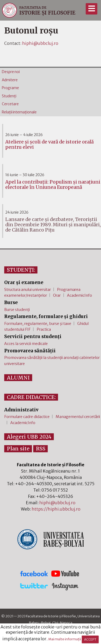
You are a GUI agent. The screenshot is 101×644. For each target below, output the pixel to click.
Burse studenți (17, 310)
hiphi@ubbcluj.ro (40, 43)
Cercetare (10, 104)
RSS (41, 449)
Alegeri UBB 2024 (29, 437)
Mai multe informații (65, 639)
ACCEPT (90, 639)
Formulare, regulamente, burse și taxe (38, 324)
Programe (10, 88)
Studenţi (9, 96)
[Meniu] (91, 9)
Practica (44, 329)
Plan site (18, 449)
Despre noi (11, 72)
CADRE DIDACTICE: (31, 397)
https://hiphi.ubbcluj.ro (56, 509)
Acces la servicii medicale (26, 344)
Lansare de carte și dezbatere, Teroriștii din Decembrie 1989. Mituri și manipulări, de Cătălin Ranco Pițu (53, 225)
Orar (57, 295)
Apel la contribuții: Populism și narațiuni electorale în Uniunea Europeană (53, 185)
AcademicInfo (80, 295)
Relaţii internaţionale (19, 112)
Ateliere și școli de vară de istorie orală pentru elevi (49, 145)
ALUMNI (18, 378)
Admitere (10, 80)
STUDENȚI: (21, 270)
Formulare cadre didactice (27, 417)
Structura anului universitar (28, 290)
